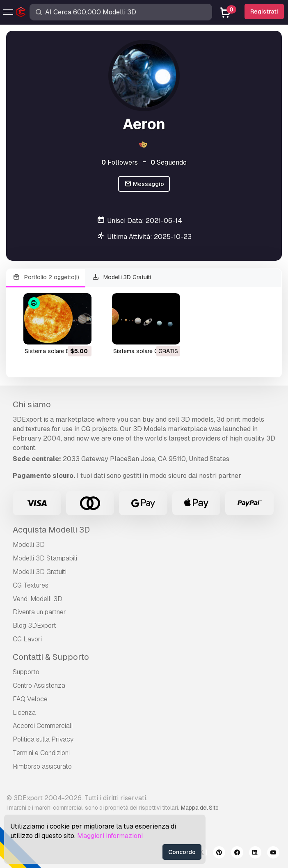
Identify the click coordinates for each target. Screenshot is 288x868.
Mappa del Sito (200, 808)
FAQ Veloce (30, 699)
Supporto (26, 672)
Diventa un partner (39, 612)
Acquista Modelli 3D (51, 530)
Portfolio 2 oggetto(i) (46, 277)
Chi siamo (32, 404)
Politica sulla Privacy (43, 739)
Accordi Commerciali (43, 726)
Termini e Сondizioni (41, 753)
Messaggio (144, 184)
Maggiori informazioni (110, 836)
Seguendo (169, 162)
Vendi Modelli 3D (38, 599)
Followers (120, 162)
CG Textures (31, 585)
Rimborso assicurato (42, 766)
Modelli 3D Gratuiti (122, 277)
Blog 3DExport (34, 626)
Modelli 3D (29, 545)
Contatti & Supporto (51, 657)
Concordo (182, 852)
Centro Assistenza (39, 685)
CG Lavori (27, 639)
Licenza (24, 713)
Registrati (264, 11)
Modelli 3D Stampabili (45, 558)
